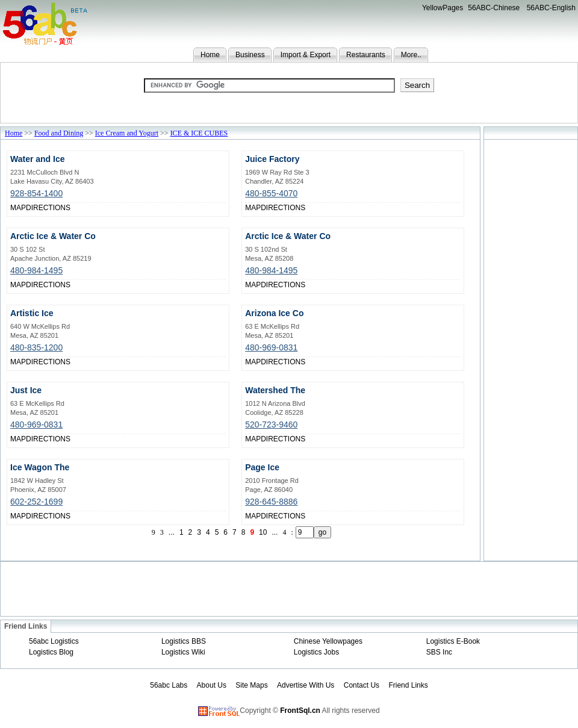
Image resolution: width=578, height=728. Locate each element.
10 (263, 532)
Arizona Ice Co (274, 313)
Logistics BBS (184, 641)
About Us (212, 685)
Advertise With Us (306, 685)
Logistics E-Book (453, 641)
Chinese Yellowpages (328, 641)
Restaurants (366, 55)
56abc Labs (169, 685)
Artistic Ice (32, 313)
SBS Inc (439, 652)
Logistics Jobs (316, 652)
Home (210, 55)
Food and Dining (59, 133)
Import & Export (306, 55)
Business (250, 55)
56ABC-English (551, 8)
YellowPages (443, 8)
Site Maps (251, 685)
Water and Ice (38, 159)
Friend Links (408, 685)
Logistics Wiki (183, 652)
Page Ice (262, 467)
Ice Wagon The (40, 467)
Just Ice (26, 390)
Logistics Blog (51, 652)
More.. (411, 55)
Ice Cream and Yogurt (127, 133)
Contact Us (362, 685)
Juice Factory (272, 159)
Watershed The (275, 390)
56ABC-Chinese (494, 8)
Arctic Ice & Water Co (53, 236)
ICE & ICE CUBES (199, 133)
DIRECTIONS (48, 208)
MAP (18, 208)
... (172, 532)
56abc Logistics (54, 641)
